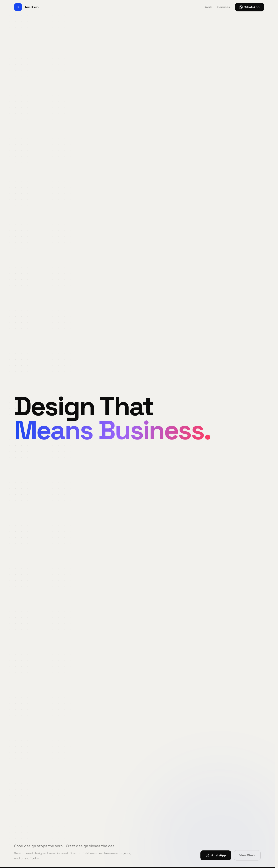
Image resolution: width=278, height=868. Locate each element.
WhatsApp (250, 7)
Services (224, 7)
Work (208, 7)
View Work (247, 855)
